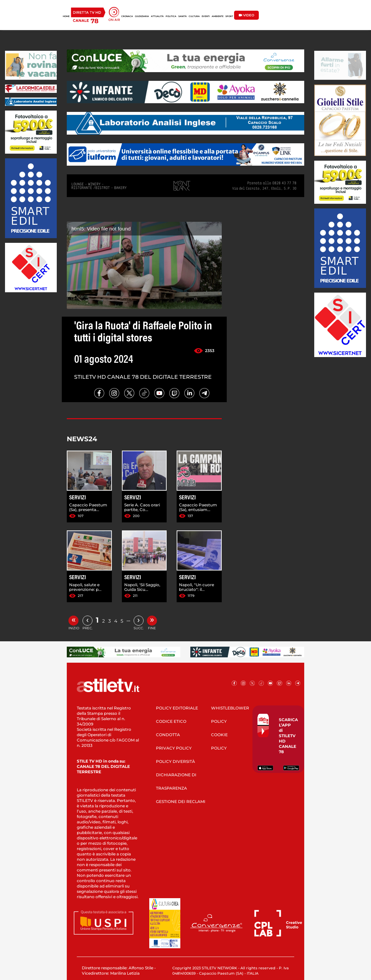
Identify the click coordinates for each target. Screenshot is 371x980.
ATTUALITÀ (157, 16)
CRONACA (127, 16)
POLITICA (171, 16)
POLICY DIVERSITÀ (175, 761)
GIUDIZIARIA (142, 16)
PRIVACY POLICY (174, 748)
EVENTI (206, 16)
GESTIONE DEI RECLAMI (181, 801)
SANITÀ (182, 16)
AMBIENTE (218, 16)
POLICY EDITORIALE (177, 708)
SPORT (229, 16)
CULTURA (194, 16)
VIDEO (246, 15)
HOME (66, 16)
